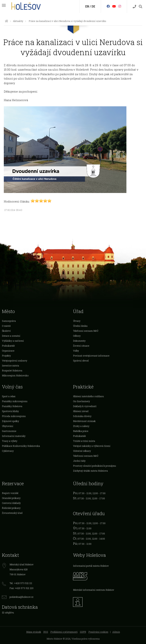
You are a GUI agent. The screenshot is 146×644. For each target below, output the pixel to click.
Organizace (8, 351)
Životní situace (81, 346)
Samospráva (9, 321)
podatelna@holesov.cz (21, 597)
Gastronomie (9, 431)
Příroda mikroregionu (14, 416)
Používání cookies (98, 632)
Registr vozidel (10, 493)
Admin (116, 632)
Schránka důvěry (82, 416)
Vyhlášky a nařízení (13, 341)
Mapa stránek (34, 632)
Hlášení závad (81, 411)
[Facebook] (108, 6)
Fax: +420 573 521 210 (21, 588)
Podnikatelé (8, 346)
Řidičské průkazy (11, 508)
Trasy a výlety (10, 441)
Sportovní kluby (10, 411)
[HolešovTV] (114, 6)
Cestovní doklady (11, 503)
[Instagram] (120, 6)
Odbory (77, 336)
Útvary (77, 321)
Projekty (6, 356)
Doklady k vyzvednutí (85, 406)
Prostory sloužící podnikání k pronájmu (94, 466)
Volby (76, 351)
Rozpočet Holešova (12, 370)
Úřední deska (80, 326)
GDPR (83, 632)
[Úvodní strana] (6, 21)
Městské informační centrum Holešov (94, 590)
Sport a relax (9, 396)
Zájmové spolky (10, 421)
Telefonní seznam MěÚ (86, 331)
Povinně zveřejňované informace (91, 356)
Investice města (10, 366)
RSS (46, 632)
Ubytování (8, 426)
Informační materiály (14, 436)
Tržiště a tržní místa (84, 441)
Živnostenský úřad (12, 513)
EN (87, 6)
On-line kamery (81, 401)
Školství (6, 331)
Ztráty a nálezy (81, 426)
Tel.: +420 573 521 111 (21, 583)
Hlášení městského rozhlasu (88, 396)
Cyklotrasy (8, 451)
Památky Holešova (12, 406)
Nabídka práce (81, 431)
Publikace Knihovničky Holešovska (21, 446)
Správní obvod (81, 361)
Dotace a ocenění (11, 336)
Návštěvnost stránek (84, 421)
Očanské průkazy (11, 498)
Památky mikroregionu (15, 401)
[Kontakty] (134, 7)
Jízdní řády (79, 461)
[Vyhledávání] (140, 7)
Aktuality (18, 21)
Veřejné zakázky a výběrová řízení (92, 446)
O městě (6, 326)
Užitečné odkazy (82, 451)
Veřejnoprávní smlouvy (15, 361)
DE (93, 6)
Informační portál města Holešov (91, 566)
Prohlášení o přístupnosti (64, 632)
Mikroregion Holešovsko (15, 375)
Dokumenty (79, 341)
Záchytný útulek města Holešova (90, 471)
